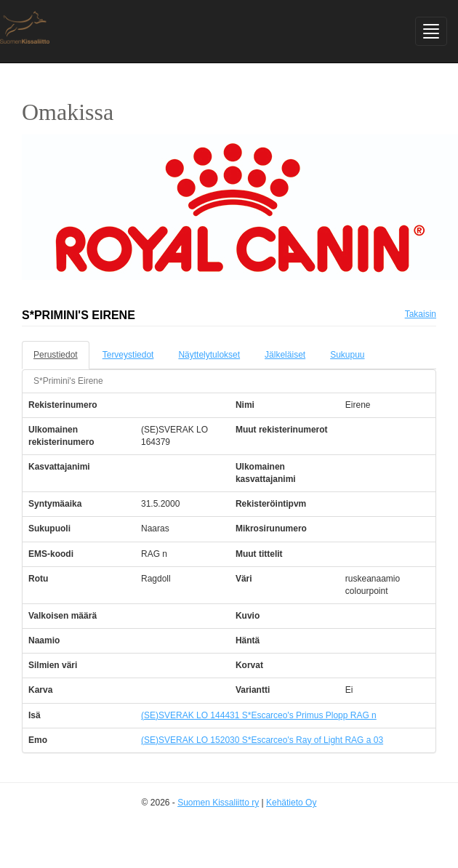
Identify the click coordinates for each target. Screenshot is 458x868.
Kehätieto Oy (291, 803)
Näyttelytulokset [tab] (209, 355)
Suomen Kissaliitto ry (218, 803)
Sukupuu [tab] (347, 355)
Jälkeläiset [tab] (285, 355)
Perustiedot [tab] (56, 355)
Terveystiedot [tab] (128, 355)
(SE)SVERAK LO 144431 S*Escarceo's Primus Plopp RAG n (259, 715)
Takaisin (421, 314)
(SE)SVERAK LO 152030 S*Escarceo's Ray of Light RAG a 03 (262, 740)
